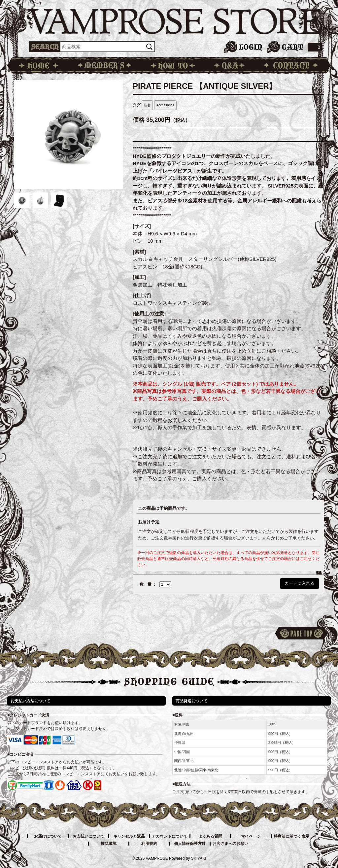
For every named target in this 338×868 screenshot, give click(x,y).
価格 (139, 120)
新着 (147, 105)
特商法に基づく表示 (291, 836)
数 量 (146, 584)
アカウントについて (170, 836)
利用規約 (149, 844)
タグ (137, 105)
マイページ (251, 836)
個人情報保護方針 (190, 844)
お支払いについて (88, 836)
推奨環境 (109, 844)
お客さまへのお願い (230, 844)
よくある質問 (210, 836)
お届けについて (48, 836)
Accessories (165, 105)
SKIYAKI (199, 858)
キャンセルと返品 (129, 836)
